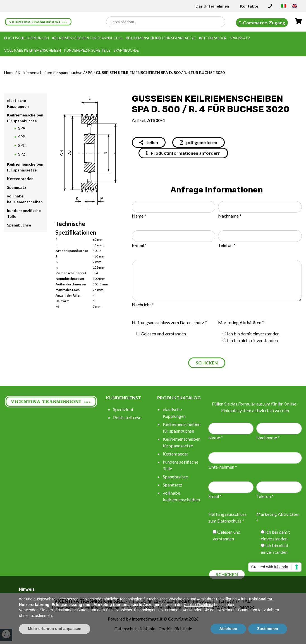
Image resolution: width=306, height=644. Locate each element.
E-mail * (139, 245)
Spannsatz (240, 38)
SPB (22, 137)
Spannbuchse (126, 50)
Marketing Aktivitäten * (241, 322)
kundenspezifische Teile (87, 50)
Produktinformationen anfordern (183, 153)
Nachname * (230, 216)
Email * (215, 496)
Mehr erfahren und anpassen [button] (55, 629)
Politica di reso (127, 417)
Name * (139, 216)
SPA (89, 72)
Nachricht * (143, 305)
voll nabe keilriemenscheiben (33, 50)
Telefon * (227, 245)
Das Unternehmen (212, 6)
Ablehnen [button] (228, 629)
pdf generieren (199, 142)
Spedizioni (123, 409)
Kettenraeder (213, 38)
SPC (22, 145)
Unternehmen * (223, 467)
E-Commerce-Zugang (262, 22)
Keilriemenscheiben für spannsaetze (161, 38)
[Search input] (167, 22)
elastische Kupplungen (27, 38)
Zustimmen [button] (268, 629)
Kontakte (249, 6)
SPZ (22, 154)
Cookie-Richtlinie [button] (198, 605)
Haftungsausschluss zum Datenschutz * (169, 322)
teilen (149, 142)
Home (9, 72)
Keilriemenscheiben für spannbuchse (87, 38)
